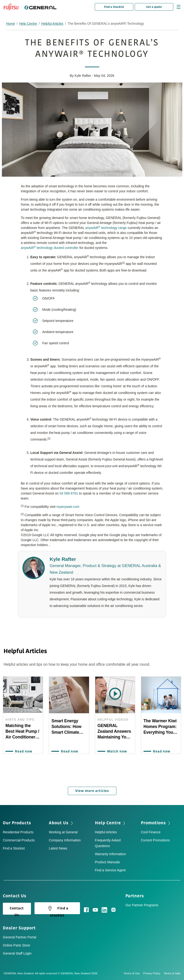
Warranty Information (110, 854)
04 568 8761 (69, 493)
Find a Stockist (114, 7)
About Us (59, 823)
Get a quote (154, 7)
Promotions (153, 823)
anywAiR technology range (106, 228)
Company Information (65, 840)
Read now (22, 751)
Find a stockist (57, 909)
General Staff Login (17, 953)
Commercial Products (19, 840)
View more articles (92, 791)
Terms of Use (134, 973)
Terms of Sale (172, 973)
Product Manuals (107, 862)
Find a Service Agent (110, 870)
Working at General (63, 832)
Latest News (58, 848)
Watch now (116, 751)
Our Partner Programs (142, 905)
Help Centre (28, 24)
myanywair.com (68, 507)
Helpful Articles (52, 24)
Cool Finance (151, 832)
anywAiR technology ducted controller (50, 247)
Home (11, 24)
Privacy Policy (154, 973)
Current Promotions (155, 840)
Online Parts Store (16, 945)
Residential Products (18, 832)
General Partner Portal (20, 937)
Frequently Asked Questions (108, 843)
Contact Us (17, 910)
